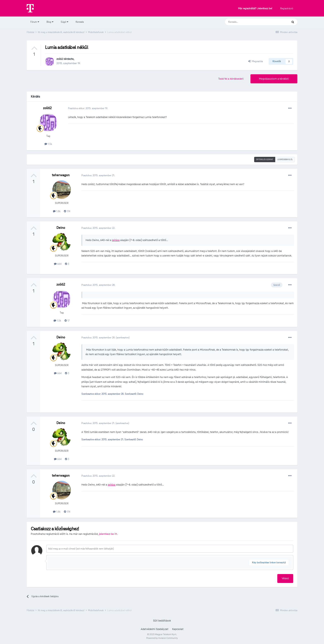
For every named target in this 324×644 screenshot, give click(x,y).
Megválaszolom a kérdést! (274, 79)
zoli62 (60, 59)
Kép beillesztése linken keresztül (269, 562)
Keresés (80, 22)
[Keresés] (253, 22)
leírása (116, 240)
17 (67, 321)
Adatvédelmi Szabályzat (155, 629)
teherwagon (61, 175)
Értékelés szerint (265, 160)
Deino (61, 228)
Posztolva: (98, 175)
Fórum (35, 22)
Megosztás (256, 61)
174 (67, 211)
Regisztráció (287, 8)
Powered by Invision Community (162, 638)
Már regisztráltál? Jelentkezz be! (255, 9)
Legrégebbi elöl (285, 160)
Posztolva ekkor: (88, 108)
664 (58, 264)
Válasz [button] (285, 578)
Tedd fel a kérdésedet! (231, 79)
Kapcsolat (178, 629)
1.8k (57, 211)
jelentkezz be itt (108, 534)
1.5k (48, 144)
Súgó (64, 22)
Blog (50, 22)
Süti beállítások (162, 621)
